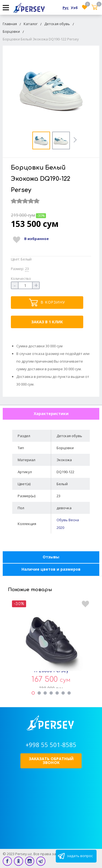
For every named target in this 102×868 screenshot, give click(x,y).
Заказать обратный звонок (51, 761)
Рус (66, 8)
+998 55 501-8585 (51, 745)
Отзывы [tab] (51, 557)
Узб (74, 8)
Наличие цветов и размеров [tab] (51, 569)
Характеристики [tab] (51, 414)
